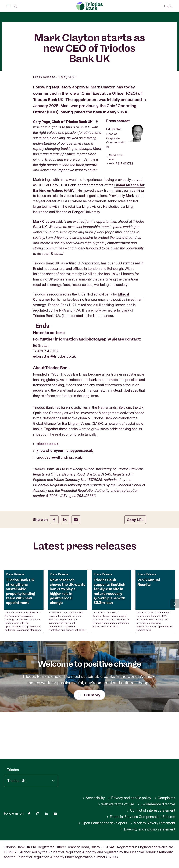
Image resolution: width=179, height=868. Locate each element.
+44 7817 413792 (120, 201)
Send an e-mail (115, 195)
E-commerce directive (156, 804)
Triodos (13, 770)
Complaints (165, 798)
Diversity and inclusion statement (148, 829)
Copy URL (135, 558)
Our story (92, 733)
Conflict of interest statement (151, 810)
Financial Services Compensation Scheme (141, 817)
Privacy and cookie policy (130, 798)
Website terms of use (116, 804)
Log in (168, 6)
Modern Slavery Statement (153, 823)
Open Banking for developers (103, 823)
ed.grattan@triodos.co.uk (54, 394)
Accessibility (94, 798)
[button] (175, 642)
